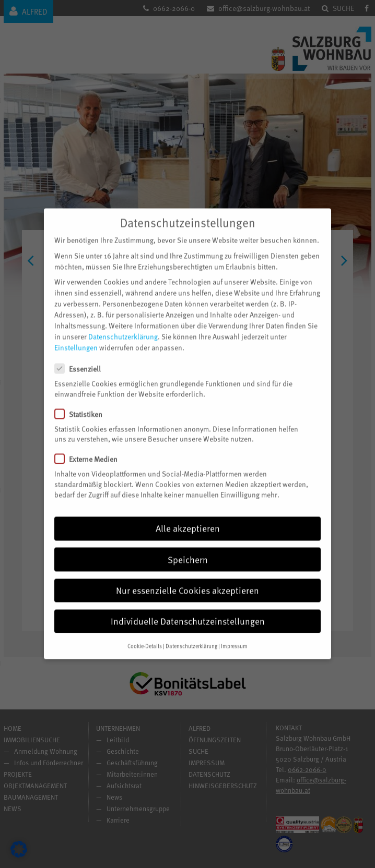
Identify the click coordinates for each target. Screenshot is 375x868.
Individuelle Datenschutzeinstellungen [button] (188, 608)
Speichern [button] (188, 546)
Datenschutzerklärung (123, 324)
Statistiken (83, 401)
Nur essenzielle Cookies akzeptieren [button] (187, 577)
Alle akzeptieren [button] (188, 515)
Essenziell (82, 356)
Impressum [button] (234, 633)
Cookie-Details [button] (145, 633)
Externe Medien (90, 446)
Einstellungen (76, 335)
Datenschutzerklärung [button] (191, 633)
